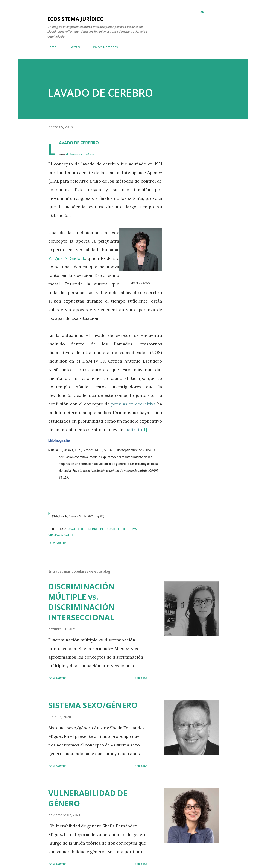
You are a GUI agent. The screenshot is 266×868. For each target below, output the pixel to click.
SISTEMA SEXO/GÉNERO (93, 705)
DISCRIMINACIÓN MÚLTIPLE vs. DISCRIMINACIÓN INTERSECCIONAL (81, 602)
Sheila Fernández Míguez (80, 154)
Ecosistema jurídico (76, 19)
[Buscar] (198, 12)
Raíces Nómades (105, 47)
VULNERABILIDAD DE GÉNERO (88, 798)
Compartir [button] (57, 543)
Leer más (140, 678)
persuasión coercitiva (118, 529)
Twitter (75, 47)
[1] (145, 430)
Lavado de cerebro (83, 529)
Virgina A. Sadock (67, 258)
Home (52, 47)
